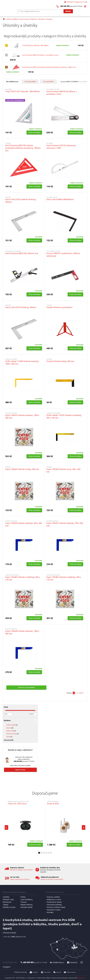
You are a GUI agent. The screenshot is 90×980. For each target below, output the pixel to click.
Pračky (23, 897)
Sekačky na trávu (9, 907)
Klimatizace (7, 902)
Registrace (79, 2)
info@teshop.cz (57, 962)
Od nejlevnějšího (30, 82)
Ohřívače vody (8, 899)
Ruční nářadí (24, 19)
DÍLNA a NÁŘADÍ (12, 19)
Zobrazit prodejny (9, 933)
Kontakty (50, 912)
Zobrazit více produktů (26, 687)
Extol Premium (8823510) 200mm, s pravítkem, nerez (40, 55)
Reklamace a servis (54, 899)
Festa (9, 737)
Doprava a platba (53, 897)
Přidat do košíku (34, 132)
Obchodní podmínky (54, 905)
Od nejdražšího (49, 82)
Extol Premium (12, 734)
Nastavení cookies (54, 910)
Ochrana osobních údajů (56, 907)
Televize (23, 902)
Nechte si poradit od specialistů (52, 879)
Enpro (10, 728)
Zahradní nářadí (26, 907)
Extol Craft (11, 731)
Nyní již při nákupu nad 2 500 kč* (22, 870)
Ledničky (6, 897)
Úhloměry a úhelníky (45, 19)
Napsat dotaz (20, 770)
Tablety (6, 905)
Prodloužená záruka (54, 902)
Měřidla (33, 19)
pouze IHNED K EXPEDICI (69, 82)
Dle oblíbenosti (12, 82)
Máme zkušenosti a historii (20, 879)
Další (81, 693)
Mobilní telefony (26, 905)
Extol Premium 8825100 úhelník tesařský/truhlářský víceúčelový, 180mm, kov (49, 67)
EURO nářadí (12, 725)
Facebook (72, 962)
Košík (85, 2)
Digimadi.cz (81, 978)
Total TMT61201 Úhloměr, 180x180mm (35, 45)
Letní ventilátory (26, 899)
